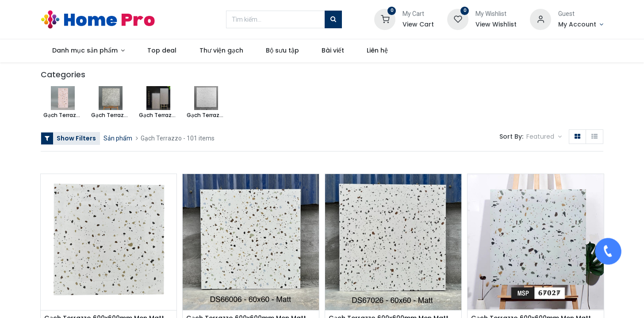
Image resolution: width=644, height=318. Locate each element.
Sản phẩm (118, 138)
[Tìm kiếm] (333, 19)
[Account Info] (581, 25)
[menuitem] (162, 51)
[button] (544, 137)
